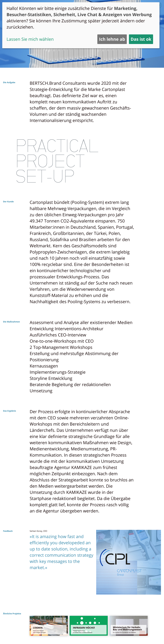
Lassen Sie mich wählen (30, 39)
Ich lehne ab (112, 39)
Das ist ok (141, 39)
